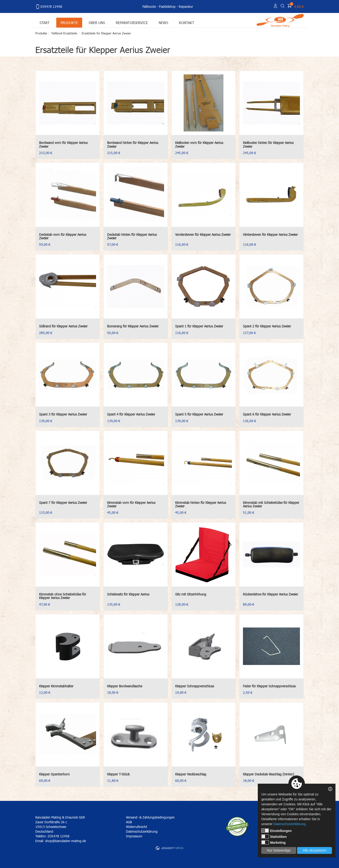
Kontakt (187, 22)
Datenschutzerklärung (142, 831)
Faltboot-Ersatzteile (64, 33)
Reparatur (186, 6)
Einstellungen (276, 831)
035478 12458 (49, 7)
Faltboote (149, 6)
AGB (129, 822)
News (163, 22)
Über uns (97, 22)
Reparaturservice (132, 22)
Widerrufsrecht (137, 827)
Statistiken (274, 836)
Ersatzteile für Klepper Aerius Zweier (106, 33)
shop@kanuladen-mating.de (66, 841)
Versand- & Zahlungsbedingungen (150, 817)
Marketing (273, 842)
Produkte (69, 22)
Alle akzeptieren (315, 850)
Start (45, 22)
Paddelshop (167, 6)
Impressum (134, 836)
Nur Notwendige (279, 850)
